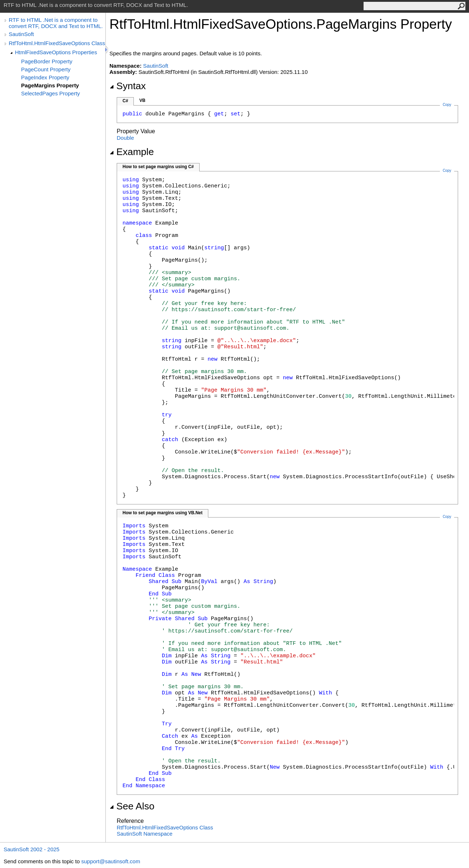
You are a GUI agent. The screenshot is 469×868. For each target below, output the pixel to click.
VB (142, 100)
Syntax (128, 86)
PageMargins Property (50, 85)
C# (125, 101)
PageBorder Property (47, 61)
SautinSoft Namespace (145, 834)
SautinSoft (21, 34)
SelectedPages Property (51, 93)
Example (132, 152)
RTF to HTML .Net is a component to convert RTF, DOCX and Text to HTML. (56, 23)
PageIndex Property (45, 77)
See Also (132, 806)
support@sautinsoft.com (111, 861)
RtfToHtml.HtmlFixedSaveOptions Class (57, 43)
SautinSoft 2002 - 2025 (31, 849)
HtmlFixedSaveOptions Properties (56, 52)
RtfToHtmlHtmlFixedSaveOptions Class (165, 827)
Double (125, 138)
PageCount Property (46, 69)
